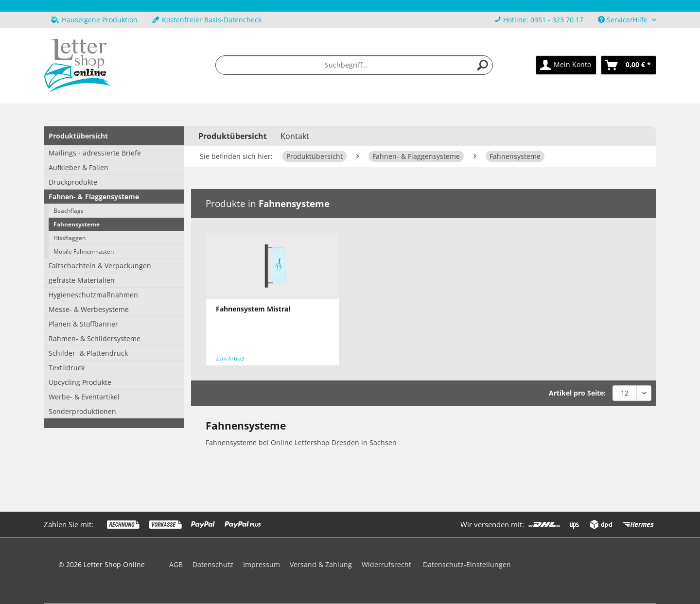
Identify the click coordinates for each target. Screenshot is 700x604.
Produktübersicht (78, 136)
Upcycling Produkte (80, 382)
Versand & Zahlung (321, 564)
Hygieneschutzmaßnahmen (93, 295)
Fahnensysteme (77, 224)
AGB (176, 564)
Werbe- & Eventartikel (84, 397)
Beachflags (69, 211)
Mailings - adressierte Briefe (95, 153)
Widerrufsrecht (386, 564)
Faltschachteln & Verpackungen (100, 266)
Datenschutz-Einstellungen (467, 564)
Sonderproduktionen (82, 411)
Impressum (262, 564)
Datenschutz (213, 564)
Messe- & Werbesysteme (89, 309)
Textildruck (67, 368)
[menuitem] (539, 20)
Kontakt (295, 136)
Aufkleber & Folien (79, 167)
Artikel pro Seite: (577, 393)
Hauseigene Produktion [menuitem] (94, 20)
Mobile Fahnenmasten (84, 251)
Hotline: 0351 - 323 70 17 (543, 20)
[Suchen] (483, 65)
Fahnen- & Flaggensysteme (94, 197)
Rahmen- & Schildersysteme (95, 338)
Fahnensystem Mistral (253, 309)
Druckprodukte (73, 182)
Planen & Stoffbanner (83, 324)
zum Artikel (230, 358)
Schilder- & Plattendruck (88, 353)
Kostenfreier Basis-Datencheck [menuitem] (207, 20)
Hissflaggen (70, 238)
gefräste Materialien (82, 280)
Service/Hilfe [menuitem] (624, 20)
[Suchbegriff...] (354, 65)
